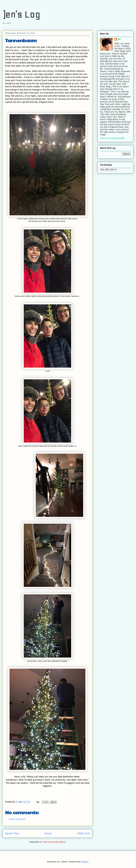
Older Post (84, 833)
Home (48, 833)
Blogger (85, 862)
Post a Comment (17, 819)
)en (119, 39)
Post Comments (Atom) (54, 842)
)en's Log (21, 14)
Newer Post (12, 833)
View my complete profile (112, 138)
